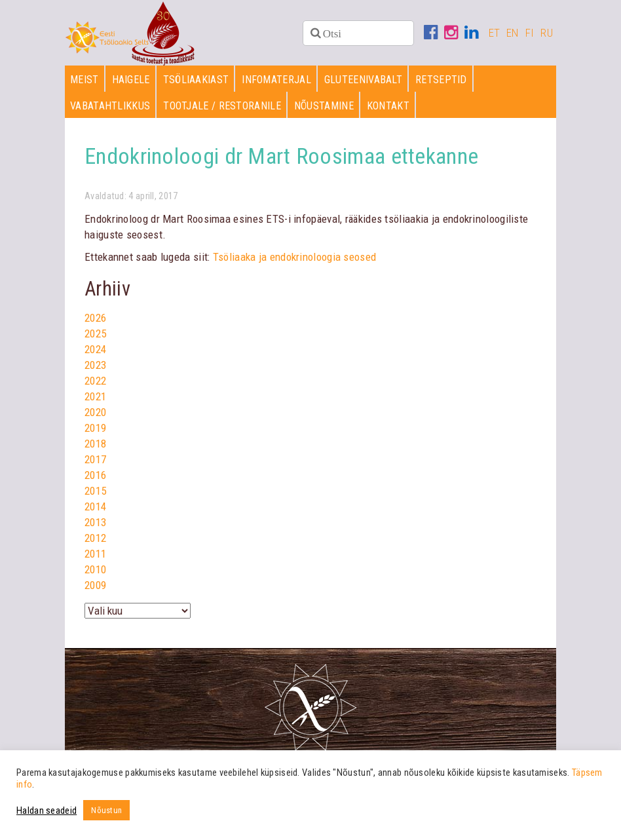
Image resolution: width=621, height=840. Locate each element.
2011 (95, 554)
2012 (95, 538)
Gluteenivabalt (363, 80)
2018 (95, 444)
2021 (95, 396)
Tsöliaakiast (196, 80)
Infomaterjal (276, 80)
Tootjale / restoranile (222, 106)
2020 (95, 412)
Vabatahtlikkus (110, 106)
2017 (95, 459)
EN (513, 33)
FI (530, 33)
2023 (95, 365)
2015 (95, 491)
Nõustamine (324, 106)
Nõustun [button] (106, 810)
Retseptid (441, 80)
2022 (95, 381)
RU (547, 33)
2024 (95, 349)
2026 (95, 318)
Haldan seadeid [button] (47, 811)
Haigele (131, 80)
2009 (95, 585)
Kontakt (388, 106)
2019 (95, 428)
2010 (95, 569)
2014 (95, 506)
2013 (95, 522)
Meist (85, 80)
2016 (95, 475)
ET (495, 33)
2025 (95, 334)
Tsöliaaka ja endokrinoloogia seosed (295, 257)
